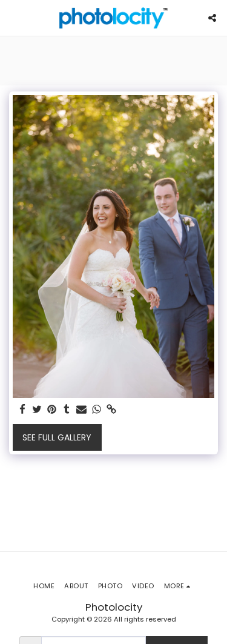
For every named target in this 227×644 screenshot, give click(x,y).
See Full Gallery (57, 437)
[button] (13, 18)
